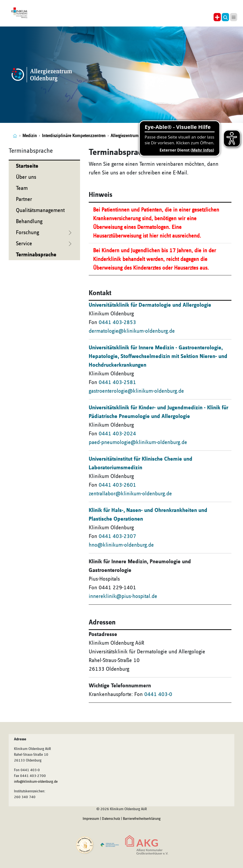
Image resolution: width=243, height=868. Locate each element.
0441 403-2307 (117, 536)
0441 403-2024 (117, 434)
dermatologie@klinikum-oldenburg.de (132, 331)
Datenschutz (111, 819)
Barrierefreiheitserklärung (142, 819)
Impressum (91, 819)
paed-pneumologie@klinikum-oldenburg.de (138, 442)
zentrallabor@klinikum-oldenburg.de (130, 494)
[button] (225, 17)
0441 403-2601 (117, 485)
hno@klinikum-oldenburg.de (121, 545)
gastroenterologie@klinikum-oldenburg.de (136, 391)
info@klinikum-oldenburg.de (36, 782)
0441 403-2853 (117, 322)
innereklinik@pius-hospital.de (123, 596)
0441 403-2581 (117, 382)
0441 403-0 (158, 694)
